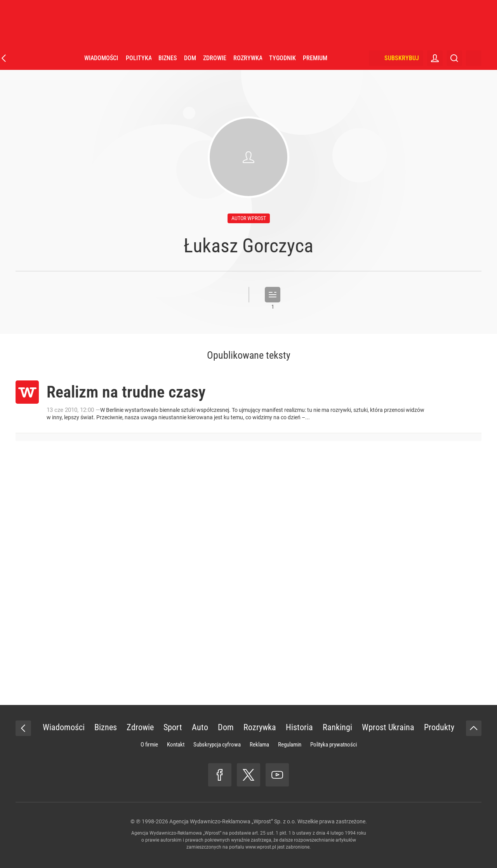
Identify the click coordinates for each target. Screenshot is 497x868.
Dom (190, 58)
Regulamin (290, 745)
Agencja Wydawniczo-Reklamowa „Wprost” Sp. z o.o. (233, 821)
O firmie (149, 745)
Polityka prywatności (334, 745)
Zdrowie (215, 58)
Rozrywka (248, 58)
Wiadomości (101, 58)
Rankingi (337, 727)
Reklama (259, 745)
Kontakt (176, 745)
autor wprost (249, 218)
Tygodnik (282, 58)
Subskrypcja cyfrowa (217, 745)
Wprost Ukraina (388, 727)
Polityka (139, 58)
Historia (299, 727)
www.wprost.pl (261, 847)
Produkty (439, 727)
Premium (315, 58)
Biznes (168, 58)
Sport (173, 727)
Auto (200, 727)
